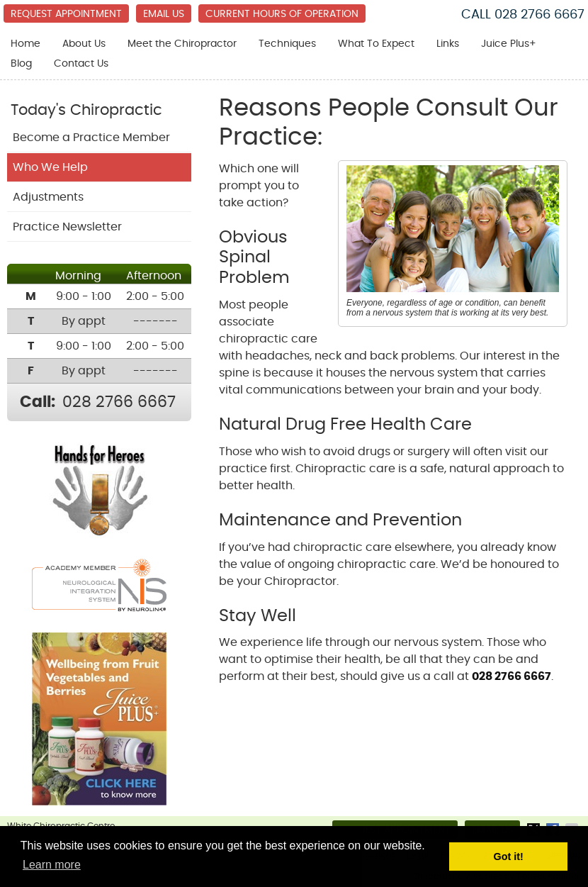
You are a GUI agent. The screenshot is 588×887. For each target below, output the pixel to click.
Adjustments (48, 197)
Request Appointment (66, 14)
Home (26, 44)
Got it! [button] (509, 857)
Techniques (287, 44)
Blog (21, 64)
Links (448, 44)
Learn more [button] (52, 865)
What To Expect (376, 44)
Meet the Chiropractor (182, 44)
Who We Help (50, 167)
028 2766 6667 (539, 15)
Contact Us (81, 64)
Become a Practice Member (91, 138)
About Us (84, 44)
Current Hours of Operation (282, 14)
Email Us (164, 14)
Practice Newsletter (67, 227)
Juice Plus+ (509, 44)
